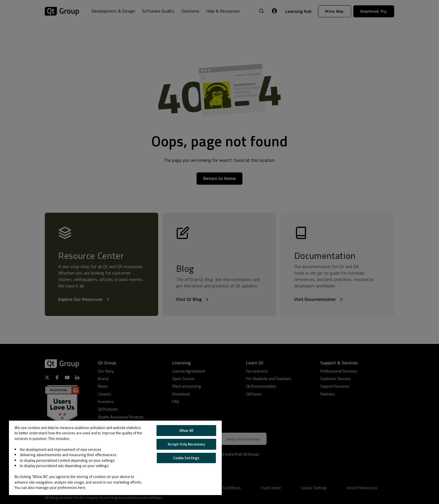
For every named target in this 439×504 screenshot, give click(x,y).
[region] (115, 458)
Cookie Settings (186, 458)
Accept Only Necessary (186, 444)
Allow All (186, 430)
